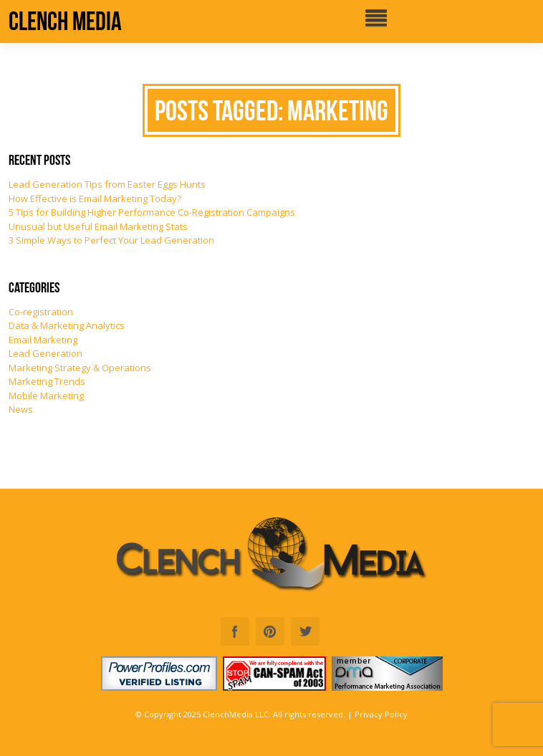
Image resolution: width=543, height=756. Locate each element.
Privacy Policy (381, 714)
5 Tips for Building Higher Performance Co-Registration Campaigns (152, 212)
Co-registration (41, 312)
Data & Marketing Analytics (67, 325)
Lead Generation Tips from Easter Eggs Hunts (107, 184)
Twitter (305, 631)
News (21, 409)
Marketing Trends (47, 381)
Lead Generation (45, 353)
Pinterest (270, 631)
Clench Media (65, 21)
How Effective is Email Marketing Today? (95, 198)
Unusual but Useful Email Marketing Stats (98, 226)
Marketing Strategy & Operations (80, 368)
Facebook (235, 631)
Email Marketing (43, 340)
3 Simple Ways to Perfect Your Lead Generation (111, 240)
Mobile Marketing (46, 396)
